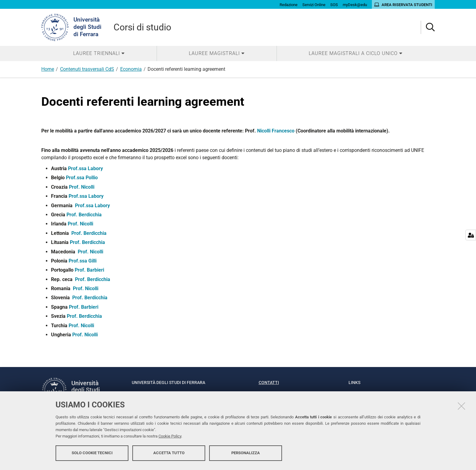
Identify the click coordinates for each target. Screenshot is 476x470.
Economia (131, 69)
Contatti (269, 383)
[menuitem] (99, 53)
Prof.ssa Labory (85, 168)
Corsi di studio (142, 27)
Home (48, 69)
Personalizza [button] (246, 454)
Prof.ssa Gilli (83, 261)
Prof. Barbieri (89, 270)
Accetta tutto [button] (169, 454)
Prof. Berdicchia (84, 215)
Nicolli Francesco (276, 131)
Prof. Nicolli (82, 187)
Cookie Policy (170, 437)
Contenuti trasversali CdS (87, 69)
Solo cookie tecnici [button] (92, 454)
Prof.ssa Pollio (82, 178)
